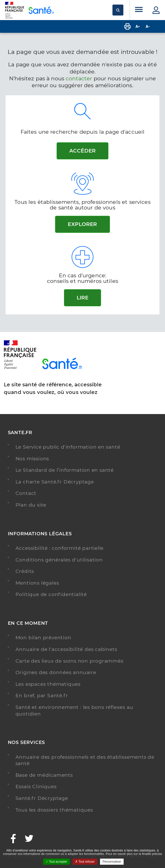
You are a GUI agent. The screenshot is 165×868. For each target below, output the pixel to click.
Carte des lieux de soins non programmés (69, 661)
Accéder (82, 151)
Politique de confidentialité (51, 594)
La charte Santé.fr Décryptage (55, 482)
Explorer (82, 224)
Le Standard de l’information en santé (65, 470)
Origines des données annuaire (56, 672)
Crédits (25, 571)
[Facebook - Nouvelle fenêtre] (13, 839)
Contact (26, 493)
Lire (83, 298)
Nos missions (32, 459)
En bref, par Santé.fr (42, 696)
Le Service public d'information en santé (68, 447)
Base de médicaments (44, 775)
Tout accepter (56, 862)
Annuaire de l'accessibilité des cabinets (66, 649)
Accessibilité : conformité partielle (60, 548)
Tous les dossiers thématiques (54, 810)
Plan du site (31, 505)
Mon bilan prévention (43, 638)
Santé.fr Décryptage (42, 798)
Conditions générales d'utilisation (59, 560)
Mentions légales (37, 583)
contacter (79, 78)
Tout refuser (85, 862)
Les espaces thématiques (48, 684)
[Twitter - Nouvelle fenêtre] (29, 839)
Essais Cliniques (36, 787)
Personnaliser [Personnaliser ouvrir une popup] (112, 862)
